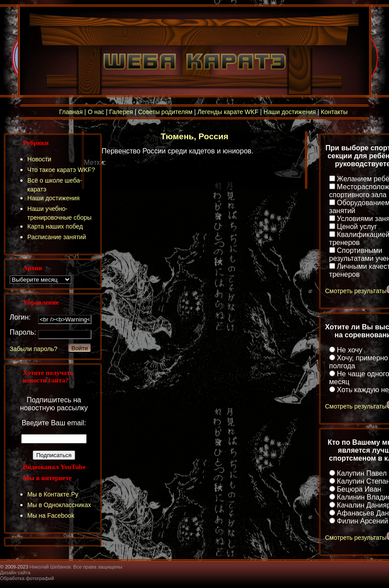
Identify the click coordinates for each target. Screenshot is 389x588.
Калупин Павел (362, 473)
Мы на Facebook (51, 515)
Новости (39, 159)
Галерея (121, 112)
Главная (71, 112)
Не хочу (350, 350)
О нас (96, 112)
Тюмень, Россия (194, 136)
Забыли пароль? (34, 349)
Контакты (334, 112)
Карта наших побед (55, 226)
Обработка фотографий (27, 578)
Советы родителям (165, 112)
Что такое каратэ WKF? (61, 170)
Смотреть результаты (356, 291)
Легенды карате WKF (228, 112)
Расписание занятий (57, 237)
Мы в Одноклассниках (59, 505)
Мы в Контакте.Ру (53, 494)
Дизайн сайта (15, 573)
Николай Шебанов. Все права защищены (76, 567)
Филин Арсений (362, 521)
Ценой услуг (357, 227)
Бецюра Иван (359, 489)
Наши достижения (290, 112)
